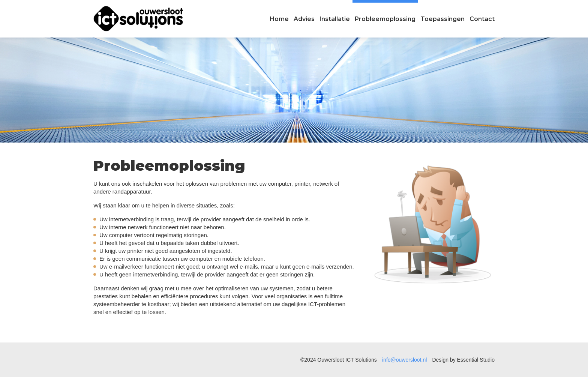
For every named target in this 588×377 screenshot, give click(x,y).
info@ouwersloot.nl (404, 360)
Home (279, 19)
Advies (304, 19)
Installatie (335, 19)
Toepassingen (442, 19)
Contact (482, 19)
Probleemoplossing (385, 19)
